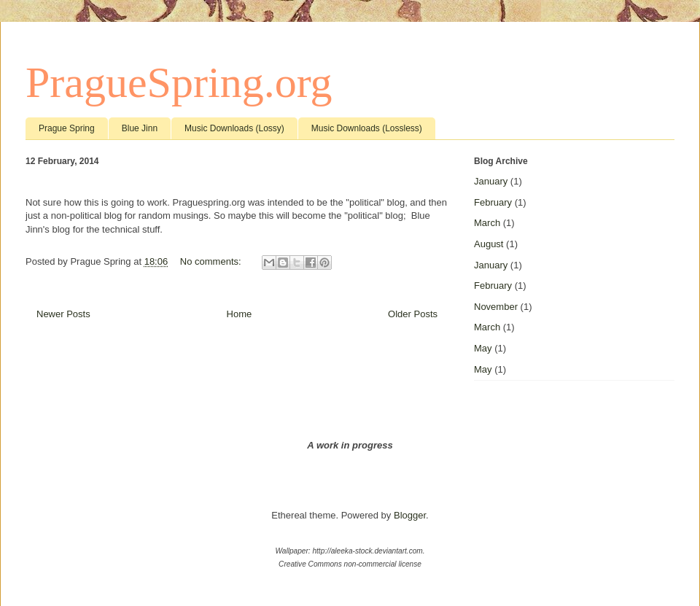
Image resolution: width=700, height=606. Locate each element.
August (489, 244)
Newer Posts (63, 314)
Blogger (410, 515)
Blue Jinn (140, 128)
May (483, 348)
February (493, 202)
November (496, 307)
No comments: (212, 261)
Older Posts (413, 314)
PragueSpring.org (179, 82)
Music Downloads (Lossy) (234, 128)
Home (240, 314)
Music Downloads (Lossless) (367, 128)
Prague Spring (67, 128)
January (491, 181)
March (487, 223)
